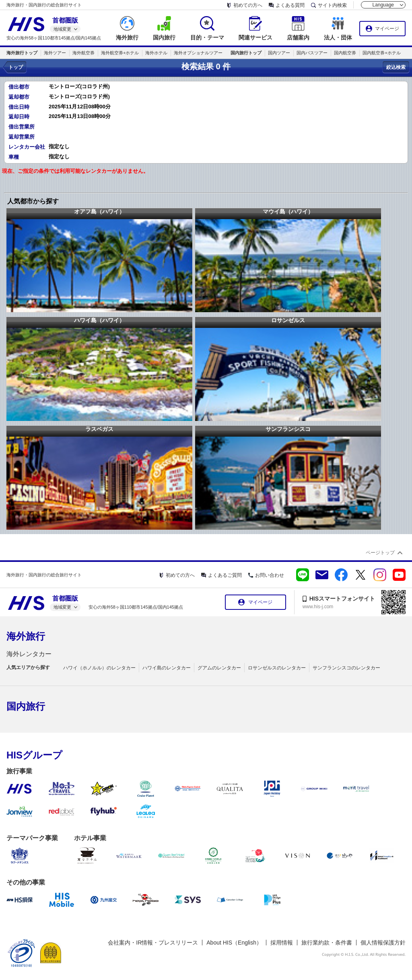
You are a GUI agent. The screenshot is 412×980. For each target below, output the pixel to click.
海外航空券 (83, 53)
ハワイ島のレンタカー (167, 668)
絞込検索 (396, 67)
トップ (16, 67)
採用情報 (282, 943)
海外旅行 (26, 636)
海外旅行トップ (22, 53)
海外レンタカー (29, 654)
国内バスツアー (312, 53)
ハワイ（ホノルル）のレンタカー (99, 668)
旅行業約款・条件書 (327, 943)
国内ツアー (279, 53)
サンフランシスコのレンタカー (346, 668)
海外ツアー (55, 53)
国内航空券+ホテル (381, 53)
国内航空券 (345, 53)
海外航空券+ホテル (120, 53)
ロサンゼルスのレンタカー (277, 668)
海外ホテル (156, 53)
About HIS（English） (234, 943)
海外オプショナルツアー (198, 53)
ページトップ (380, 553)
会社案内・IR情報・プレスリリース (153, 943)
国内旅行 (26, 706)
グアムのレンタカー (219, 668)
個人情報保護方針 (383, 943)
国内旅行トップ (246, 53)
